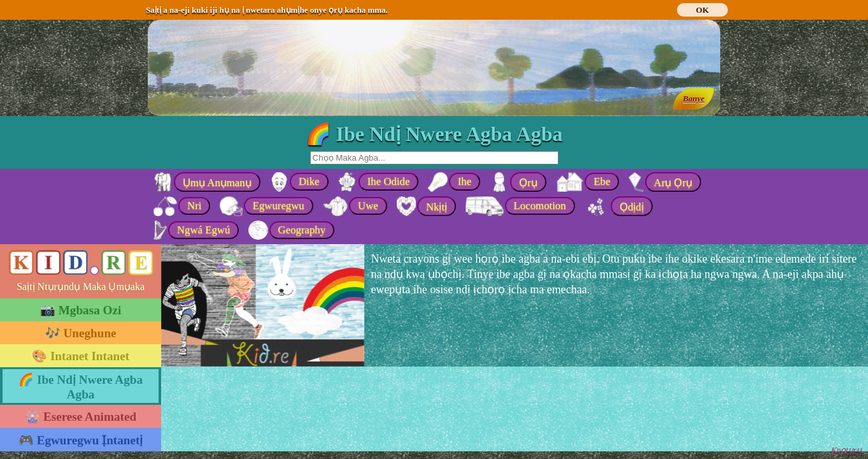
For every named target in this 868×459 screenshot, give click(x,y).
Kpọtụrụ (846, 450)
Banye (694, 98)
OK (702, 10)
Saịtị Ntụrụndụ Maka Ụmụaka (81, 287)
